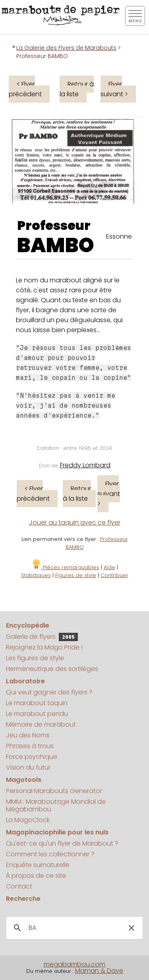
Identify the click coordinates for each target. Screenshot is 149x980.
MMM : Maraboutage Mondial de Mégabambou (56, 805)
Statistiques (36, 575)
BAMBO (56, 245)
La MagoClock (28, 820)
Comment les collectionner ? (50, 854)
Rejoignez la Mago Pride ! (44, 647)
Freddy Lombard (85, 465)
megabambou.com (74, 964)
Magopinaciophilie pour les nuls (57, 832)
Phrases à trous (30, 746)
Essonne (119, 236)
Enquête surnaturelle (38, 865)
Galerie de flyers (42, 637)
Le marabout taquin (37, 703)
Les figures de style (35, 658)
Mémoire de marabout (41, 724)
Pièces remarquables (65, 567)
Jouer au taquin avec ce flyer (75, 522)
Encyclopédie (28, 625)
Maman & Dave (99, 971)
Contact (19, 886)
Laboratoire (25, 681)
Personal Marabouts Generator (54, 791)
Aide (109, 567)
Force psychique (32, 757)
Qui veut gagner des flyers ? (49, 692)
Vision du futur (28, 767)
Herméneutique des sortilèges (52, 669)
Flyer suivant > (114, 89)
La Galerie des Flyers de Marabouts (66, 48)
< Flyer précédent (25, 89)
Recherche (23, 899)
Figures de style (76, 575)
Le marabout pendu (37, 714)
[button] (132, 928)
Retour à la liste (77, 89)
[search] (73, 928)
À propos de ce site (36, 876)
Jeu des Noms (28, 735)
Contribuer (114, 575)
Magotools (24, 780)
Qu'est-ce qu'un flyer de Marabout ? (62, 843)
